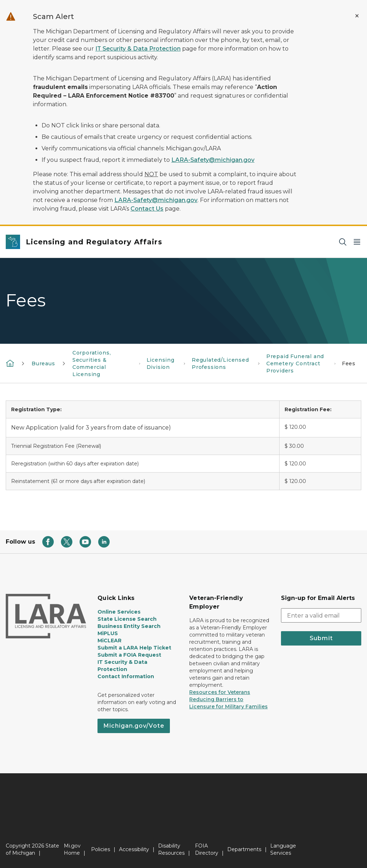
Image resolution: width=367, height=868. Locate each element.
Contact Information (126, 676)
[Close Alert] (357, 16)
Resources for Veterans (220, 692)
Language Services (283, 849)
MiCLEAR (109, 641)
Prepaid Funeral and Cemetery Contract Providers (295, 363)
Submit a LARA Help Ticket (134, 648)
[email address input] (321, 615)
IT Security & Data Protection (138, 49)
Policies (101, 849)
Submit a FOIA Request (129, 655)
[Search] (343, 242)
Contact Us (147, 209)
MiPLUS (108, 633)
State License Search (127, 619)
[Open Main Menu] (357, 242)
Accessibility (134, 849)
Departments (244, 849)
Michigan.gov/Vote (134, 726)
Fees (349, 363)
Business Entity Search (129, 626)
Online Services (119, 612)
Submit (321, 638)
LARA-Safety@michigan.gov (213, 160)
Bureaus (43, 363)
